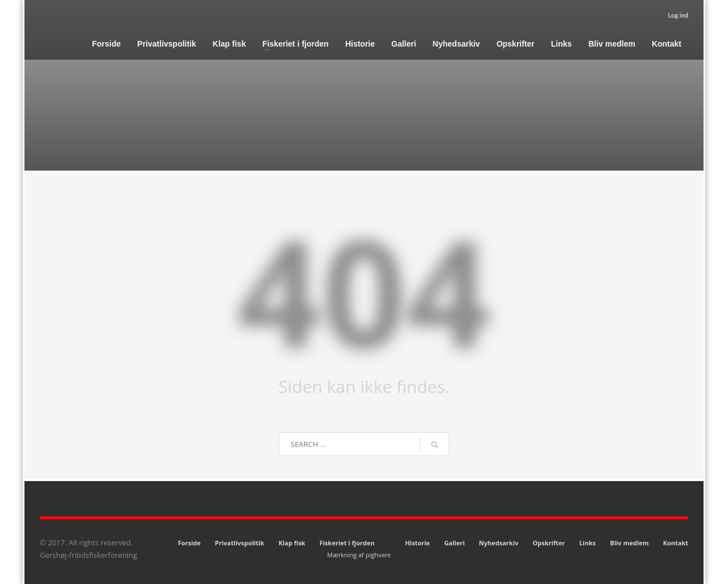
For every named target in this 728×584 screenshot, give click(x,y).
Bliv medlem (629, 543)
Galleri (454, 543)
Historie (417, 543)
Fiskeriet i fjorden (347, 543)
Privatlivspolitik (240, 543)
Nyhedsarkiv (499, 543)
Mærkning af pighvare (359, 555)
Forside (189, 543)
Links (587, 543)
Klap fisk (292, 543)
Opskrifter (549, 543)
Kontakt (676, 543)
